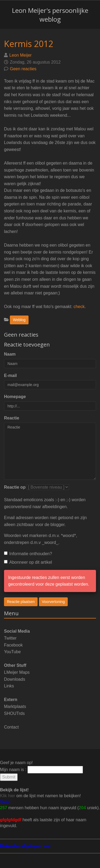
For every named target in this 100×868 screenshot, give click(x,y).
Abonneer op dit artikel (28, 562)
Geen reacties (23, 69)
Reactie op (15, 487)
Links (9, 686)
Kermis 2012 (29, 44)
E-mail (10, 375)
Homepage (15, 397)
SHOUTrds (14, 713)
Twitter (10, 638)
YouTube (12, 652)
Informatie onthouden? (28, 554)
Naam (10, 354)
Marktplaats (15, 707)
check (79, 307)
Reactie (12, 418)
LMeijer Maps (17, 672)
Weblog (19, 320)
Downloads (15, 679)
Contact (11, 727)
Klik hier (8, 796)
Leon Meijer (21, 55)
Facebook (13, 645)
